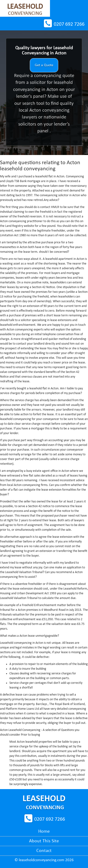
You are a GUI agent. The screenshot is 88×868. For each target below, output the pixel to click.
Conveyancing (25, 10)
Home (44, 831)
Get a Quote (44, 65)
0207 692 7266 (69, 24)
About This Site (44, 841)
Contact (44, 851)
